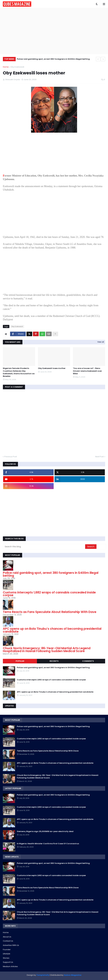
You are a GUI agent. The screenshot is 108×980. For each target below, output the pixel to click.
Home (6, 67)
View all (101, 342)
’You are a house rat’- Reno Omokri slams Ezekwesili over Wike (87, 371)
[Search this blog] (44, 547)
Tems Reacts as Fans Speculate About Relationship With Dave (50, 612)
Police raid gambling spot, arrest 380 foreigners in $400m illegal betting (53, 59)
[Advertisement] (54, 31)
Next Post (99, 457)
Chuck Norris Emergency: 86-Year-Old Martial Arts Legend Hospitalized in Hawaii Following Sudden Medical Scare (47, 650)
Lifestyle (7, 954)
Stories (6, 958)
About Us (7, 937)
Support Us (8, 962)
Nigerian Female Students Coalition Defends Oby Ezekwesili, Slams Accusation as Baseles (19, 372)
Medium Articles (10, 966)
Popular (20, 661)
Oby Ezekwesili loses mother (52, 368)
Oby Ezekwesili (17, 67)
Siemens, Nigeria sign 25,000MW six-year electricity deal (45, 831)
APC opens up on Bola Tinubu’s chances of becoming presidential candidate (52, 630)
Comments (88, 661)
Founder (7, 950)
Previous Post (11, 457)
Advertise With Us (11, 945)
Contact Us (8, 941)
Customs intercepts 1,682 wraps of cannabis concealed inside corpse (49, 594)
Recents (54, 661)
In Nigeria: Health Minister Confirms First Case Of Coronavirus (48, 844)
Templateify (43, 975)
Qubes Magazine (73, 975)
